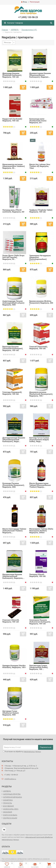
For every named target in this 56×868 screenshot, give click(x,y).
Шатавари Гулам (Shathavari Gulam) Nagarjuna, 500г (11, 713)
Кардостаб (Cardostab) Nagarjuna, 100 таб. (12, 120)
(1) (9, 127)
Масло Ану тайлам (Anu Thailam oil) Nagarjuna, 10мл (40, 166)
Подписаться (46, 747)
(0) (9, 81)
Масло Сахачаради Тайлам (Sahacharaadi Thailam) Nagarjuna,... (14, 531)
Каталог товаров (14, 23)
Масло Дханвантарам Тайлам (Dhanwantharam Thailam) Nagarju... (40, 485)
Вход (24, 2)
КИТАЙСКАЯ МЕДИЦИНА (13, 797)
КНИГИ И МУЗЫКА (10, 815)
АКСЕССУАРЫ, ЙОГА (11, 809)
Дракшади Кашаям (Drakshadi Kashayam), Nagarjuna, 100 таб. (12, 75)
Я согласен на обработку (22, 752)
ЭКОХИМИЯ (8, 812)
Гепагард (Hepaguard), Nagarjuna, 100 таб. (12, 393)
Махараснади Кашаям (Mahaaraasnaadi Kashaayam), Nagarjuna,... (13, 576)
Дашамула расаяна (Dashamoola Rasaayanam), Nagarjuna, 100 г (41, 394)
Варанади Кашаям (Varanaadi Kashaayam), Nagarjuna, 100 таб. (13, 348)
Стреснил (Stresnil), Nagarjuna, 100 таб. (11, 621)
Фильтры (8, 42)
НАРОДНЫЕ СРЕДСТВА (12, 794)
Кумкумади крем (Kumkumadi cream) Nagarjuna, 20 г (38, 121)
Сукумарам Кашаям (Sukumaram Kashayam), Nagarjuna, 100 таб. (40, 622)
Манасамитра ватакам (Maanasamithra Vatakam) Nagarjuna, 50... (14, 166)
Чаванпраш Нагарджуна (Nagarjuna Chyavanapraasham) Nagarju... (40, 258)
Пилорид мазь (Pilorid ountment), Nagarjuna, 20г (13, 211)
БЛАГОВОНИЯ (8, 806)
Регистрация (35, 2)
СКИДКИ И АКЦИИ (10, 818)
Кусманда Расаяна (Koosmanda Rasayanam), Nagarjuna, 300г (13, 485)
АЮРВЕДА (7, 791)
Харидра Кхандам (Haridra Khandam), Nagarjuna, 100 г (14, 666)
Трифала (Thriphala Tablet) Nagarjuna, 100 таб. (41, 211)
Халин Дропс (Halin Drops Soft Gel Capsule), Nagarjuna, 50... (13, 257)
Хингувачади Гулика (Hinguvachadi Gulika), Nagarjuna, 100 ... (39, 667)
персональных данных (32, 752)
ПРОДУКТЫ (8, 803)
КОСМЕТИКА (8, 800)
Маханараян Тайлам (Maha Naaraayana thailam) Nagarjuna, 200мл (41, 531)
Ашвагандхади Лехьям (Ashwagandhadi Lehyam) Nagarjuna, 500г (13, 303)
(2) (36, 127)
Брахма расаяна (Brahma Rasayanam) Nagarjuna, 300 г (41, 303)
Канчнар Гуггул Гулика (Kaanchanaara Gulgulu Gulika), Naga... (39, 440)
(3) (36, 172)
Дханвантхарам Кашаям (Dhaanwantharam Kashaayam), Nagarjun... (40, 75)
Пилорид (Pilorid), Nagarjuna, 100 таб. (38, 575)
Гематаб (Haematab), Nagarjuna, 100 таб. (39, 348)
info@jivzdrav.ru (10, 779)
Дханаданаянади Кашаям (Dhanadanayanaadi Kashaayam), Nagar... (14, 440)
